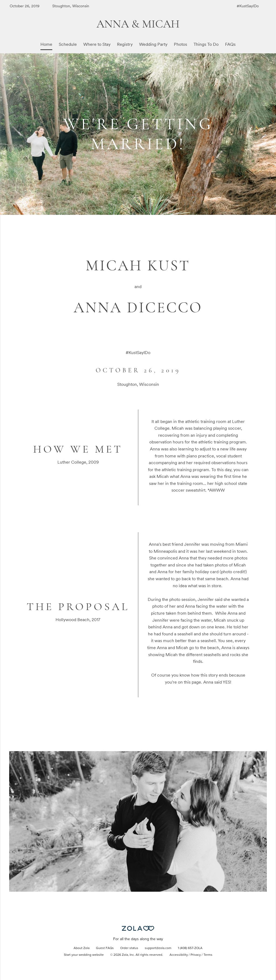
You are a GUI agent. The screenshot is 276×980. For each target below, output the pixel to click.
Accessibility (179, 955)
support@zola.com (158, 948)
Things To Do (206, 44)
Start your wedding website (84, 955)
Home (46, 44)
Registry (125, 44)
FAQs (230, 44)
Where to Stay (97, 44)
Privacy (196, 955)
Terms (208, 955)
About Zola (82, 948)
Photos (180, 44)
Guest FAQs (105, 948)
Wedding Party (153, 44)
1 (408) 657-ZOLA (190, 948)
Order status (129, 948)
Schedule (68, 44)
